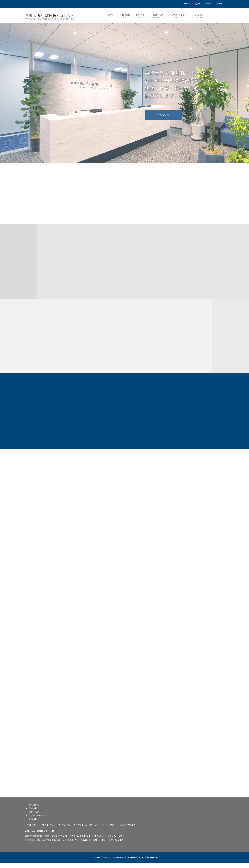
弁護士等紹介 (157, 16)
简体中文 (207, 3)
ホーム (111, 16)
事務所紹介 (125, 16)
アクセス (110, 829)
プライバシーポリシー (88, 829)
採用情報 (199, 16)
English (197, 3)
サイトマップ (49, 829)
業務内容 (140, 16)
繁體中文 (219, 3)
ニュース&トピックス (179, 16)
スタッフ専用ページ (130, 829)
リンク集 (66, 829)
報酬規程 (32, 829)
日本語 (187, 3)
